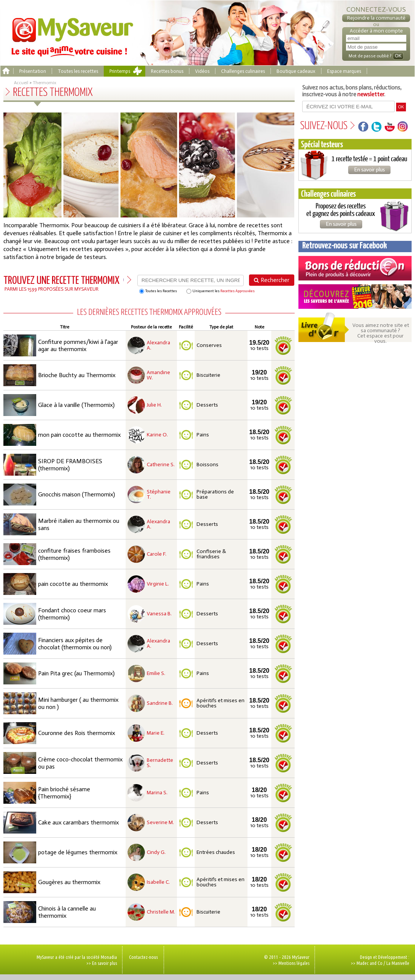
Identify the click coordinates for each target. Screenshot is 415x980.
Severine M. (160, 823)
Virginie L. (158, 584)
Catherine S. (161, 465)
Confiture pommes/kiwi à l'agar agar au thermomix (78, 345)
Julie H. (154, 405)
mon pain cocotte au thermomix (79, 435)
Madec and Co (370, 963)
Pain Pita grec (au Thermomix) (76, 673)
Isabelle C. (158, 882)
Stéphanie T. (159, 495)
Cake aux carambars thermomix (78, 822)
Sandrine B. (160, 703)
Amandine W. (158, 375)
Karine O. (157, 435)
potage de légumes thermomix (78, 852)
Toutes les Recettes (158, 291)
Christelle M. (161, 912)
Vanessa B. (159, 614)
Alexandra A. (158, 345)
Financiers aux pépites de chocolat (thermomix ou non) (75, 644)
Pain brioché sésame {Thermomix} (64, 793)
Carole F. (157, 554)
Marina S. (157, 793)
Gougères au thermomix (69, 882)
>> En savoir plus (102, 963)
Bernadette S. (160, 763)
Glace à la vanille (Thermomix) (76, 405)
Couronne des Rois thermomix (77, 733)
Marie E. (156, 733)
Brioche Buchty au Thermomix (77, 375)
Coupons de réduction (355, 268)
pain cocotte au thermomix (73, 584)
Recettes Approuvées (237, 291)
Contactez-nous (143, 957)
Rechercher (275, 280)
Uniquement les (221, 291)
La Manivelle (398, 963)
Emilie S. (156, 673)
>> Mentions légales (291, 963)
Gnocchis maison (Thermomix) (77, 494)
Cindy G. (156, 852)
